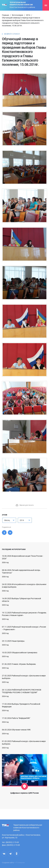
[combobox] (9, 520)
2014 (28, 15)
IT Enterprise (20, 863)
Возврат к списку (12, 34)
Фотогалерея (18, 15)
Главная (5, 15)
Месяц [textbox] (7, 520)
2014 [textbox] (22, 520)
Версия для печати (24, 505)
